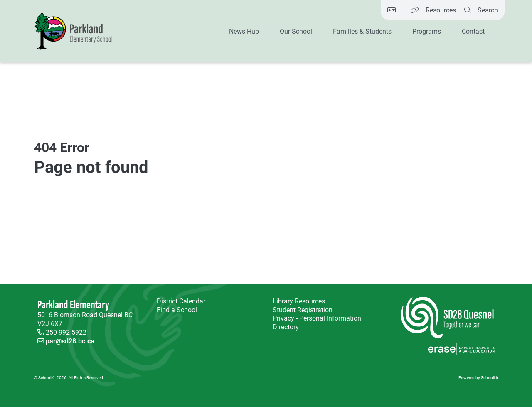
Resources (441, 10)
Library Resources (297, 301)
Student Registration (303, 310)
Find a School (177, 310)
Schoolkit (489, 377)
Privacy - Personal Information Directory (315, 323)
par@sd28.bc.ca (70, 341)
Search (488, 10)
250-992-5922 (66, 332)
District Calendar (181, 301)
